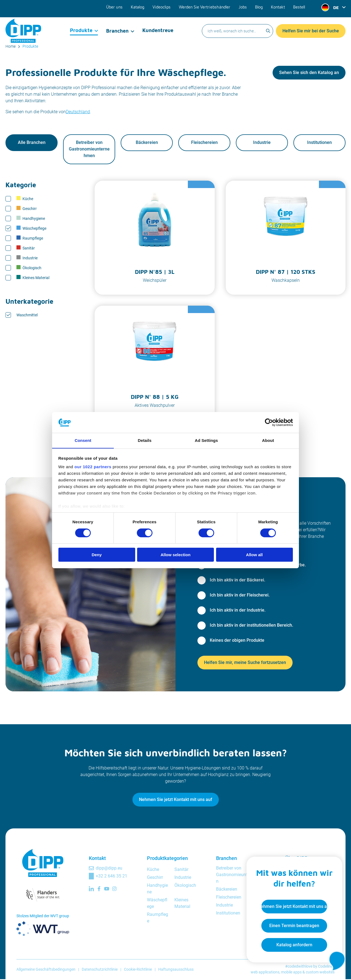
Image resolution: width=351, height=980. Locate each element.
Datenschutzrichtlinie (100, 970)
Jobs (244, 6)
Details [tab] (145, 440)
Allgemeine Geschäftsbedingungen (46, 970)
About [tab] (268, 440)
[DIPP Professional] (23, 26)
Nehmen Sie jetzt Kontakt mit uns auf (176, 800)
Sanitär (26, 248)
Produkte (81, 26)
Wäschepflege (31, 229)
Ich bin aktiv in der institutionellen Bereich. (251, 626)
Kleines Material (33, 278)
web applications (265, 973)
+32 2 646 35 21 (111, 877)
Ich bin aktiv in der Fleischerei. (240, 596)
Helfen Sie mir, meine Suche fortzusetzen (245, 663)
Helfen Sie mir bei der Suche (311, 26)
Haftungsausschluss (176, 970)
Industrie (262, 143)
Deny (97, 555)
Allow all (254, 555)
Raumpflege (30, 238)
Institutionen (319, 143)
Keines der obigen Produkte (237, 641)
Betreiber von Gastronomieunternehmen (89, 150)
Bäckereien (147, 143)
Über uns (119, 6)
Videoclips (165, 6)
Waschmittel (27, 316)
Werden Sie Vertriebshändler (207, 6)
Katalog (141, 6)
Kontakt (278, 6)
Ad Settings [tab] (206, 440)
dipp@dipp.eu (109, 869)
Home (11, 46)
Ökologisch (29, 268)
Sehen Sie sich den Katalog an (309, 73)
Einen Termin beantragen (292, 924)
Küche (25, 199)
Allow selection (175, 555)
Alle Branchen (32, 143)
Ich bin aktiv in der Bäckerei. (237, 580)
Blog (259, 6)
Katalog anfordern (292, 943)
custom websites (320, 973)
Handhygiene (31, 219)
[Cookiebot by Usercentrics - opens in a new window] (269, 422)
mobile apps (291, 973)
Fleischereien (204, 143)
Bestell (299, 6)
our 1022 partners (93, 467)
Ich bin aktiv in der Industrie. (238, 611)
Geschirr (27, 209)
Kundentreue (158, 26)
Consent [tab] (83, 440)
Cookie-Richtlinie (138, 970)
